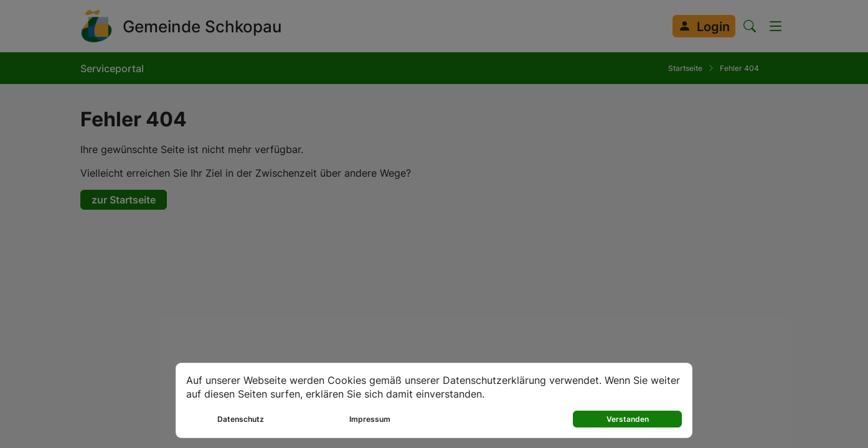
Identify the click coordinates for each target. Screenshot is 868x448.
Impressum (370, 419)
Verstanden (628, 419)
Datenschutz (241, 419)
